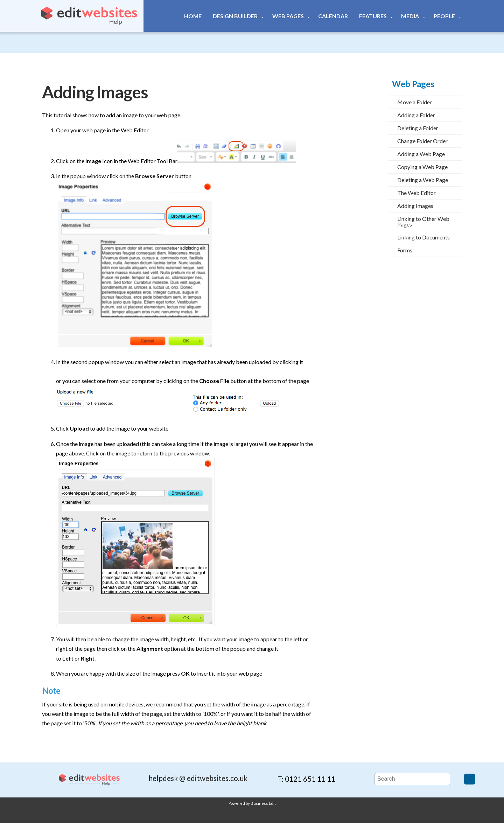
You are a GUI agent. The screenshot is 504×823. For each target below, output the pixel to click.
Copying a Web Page (422, 167)
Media (410, 16)
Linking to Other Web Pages (423, 221)
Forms (405, 250)
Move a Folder (415, 102)
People (444, 16)
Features (373, 16)
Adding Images (415, 206)
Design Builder (235, 16)
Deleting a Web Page (423, 180)
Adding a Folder (416, 115)
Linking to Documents (423, 237)
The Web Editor (416, 193)
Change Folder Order (422, 141)
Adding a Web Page (421, 154)
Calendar (333, 16)
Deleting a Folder (418, 128)
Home (193, 16)
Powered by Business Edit (252, 803)
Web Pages (288, 16)
